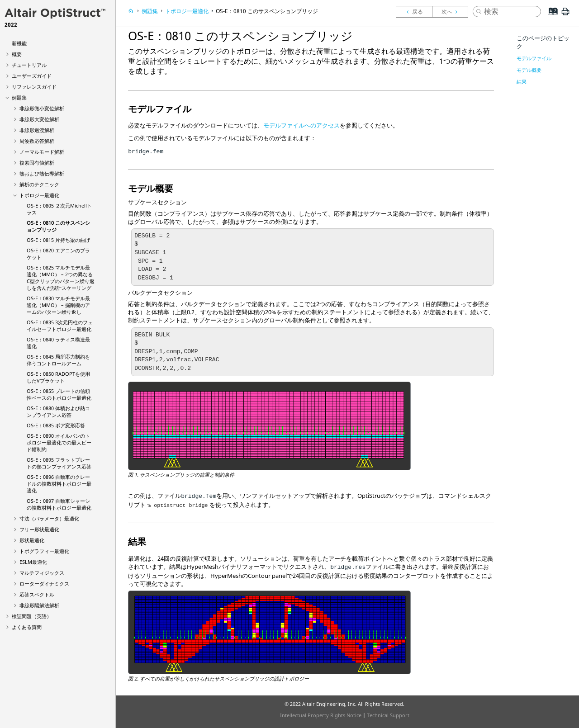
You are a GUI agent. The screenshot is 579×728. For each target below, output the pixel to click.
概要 (17, 54)
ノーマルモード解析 (42, 152)
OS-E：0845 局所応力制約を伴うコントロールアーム (58, 360)
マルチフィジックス (42, 573)
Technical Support (388, 715)
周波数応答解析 (37, 141)
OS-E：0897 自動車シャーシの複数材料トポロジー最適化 (59, 504)
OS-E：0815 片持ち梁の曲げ (58, 240)
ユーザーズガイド (32, 76)
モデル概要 (529, 70)
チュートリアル (29, 65)
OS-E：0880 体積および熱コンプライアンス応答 (58, 411)
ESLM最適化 (33, 562)
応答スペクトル (37, 594)
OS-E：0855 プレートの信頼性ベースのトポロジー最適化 (59, 394)
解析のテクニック (39, 184)
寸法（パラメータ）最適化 (49, 518)
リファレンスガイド (34, 87)
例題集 (19, 97)
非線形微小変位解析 (42, 108)
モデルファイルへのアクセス (301, 125)
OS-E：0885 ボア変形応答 (56, 425)
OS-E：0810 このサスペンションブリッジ (267, 11)
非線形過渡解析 (37, 130)
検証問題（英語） (32, 616)
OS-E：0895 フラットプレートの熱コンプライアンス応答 (59, 463)
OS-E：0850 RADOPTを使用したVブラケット (58, 377)
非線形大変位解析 (39, 119)
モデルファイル (534, 58)
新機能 (19, 43)
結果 (522, 82)
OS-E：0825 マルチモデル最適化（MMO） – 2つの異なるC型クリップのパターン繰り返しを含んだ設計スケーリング (61, 278)
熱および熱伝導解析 (42, 173)
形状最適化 (32, 540)
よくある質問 (27, 627)
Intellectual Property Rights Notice (321, 715)
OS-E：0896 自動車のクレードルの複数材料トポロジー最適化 (59, 484)
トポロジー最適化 (39, 195)
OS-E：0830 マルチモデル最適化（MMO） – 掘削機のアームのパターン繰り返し (58, 305)
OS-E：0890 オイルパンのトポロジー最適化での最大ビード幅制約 (59, 442)
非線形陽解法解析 (39, 605)
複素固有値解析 (37, 163)
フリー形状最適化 (39, 529)
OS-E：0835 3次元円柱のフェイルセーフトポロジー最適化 (60, 326)
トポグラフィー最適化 (44, 551)
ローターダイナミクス (44, 584)
